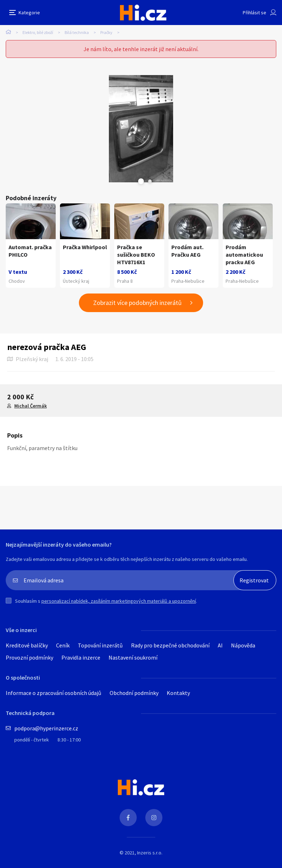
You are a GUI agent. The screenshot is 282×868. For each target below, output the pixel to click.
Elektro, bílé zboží (38, 32)
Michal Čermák (31, 406)
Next (150, 181)
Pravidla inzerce (81, 657)
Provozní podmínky (29, 657)
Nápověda (243, 645)
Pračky (106, 32)
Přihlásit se (255, 13)
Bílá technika (77, 32)
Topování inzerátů (100, 645)
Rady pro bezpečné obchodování (170, 645)
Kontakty (178, 693)
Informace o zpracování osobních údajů (54, 693)
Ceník (63, 645)
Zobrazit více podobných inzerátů (137, 303)
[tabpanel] (141, 129)
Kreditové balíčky (27, 645)
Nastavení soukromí (133, 657)
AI (220, 645)
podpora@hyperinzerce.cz (46, 728)
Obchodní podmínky (134, 693)
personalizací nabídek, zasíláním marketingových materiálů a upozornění (119, 601)
